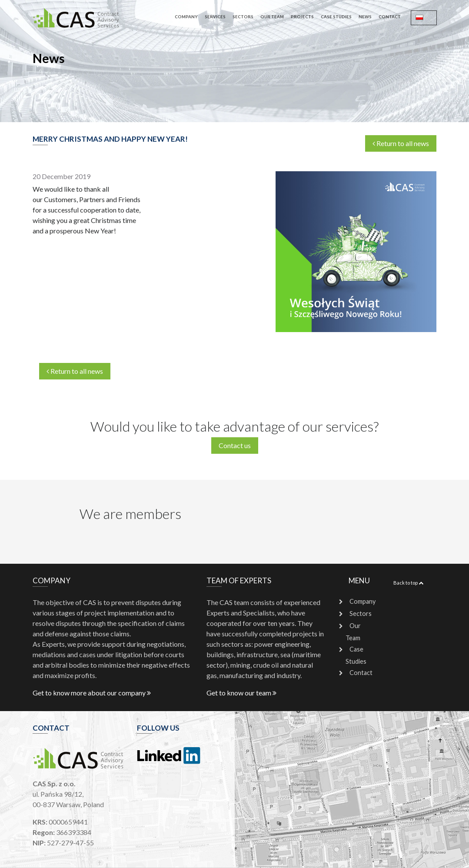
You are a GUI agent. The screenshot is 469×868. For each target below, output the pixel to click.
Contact (390, 17)
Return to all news (401, 143)
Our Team (272, 17)
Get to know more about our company (92, 693)
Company (186, 17)
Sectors (243, 17)
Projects (302, 17)
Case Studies (336, 17)
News (365, 17)
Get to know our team (241, 693)
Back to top (408, 583)
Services (215, 17)
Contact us (235, 445)
